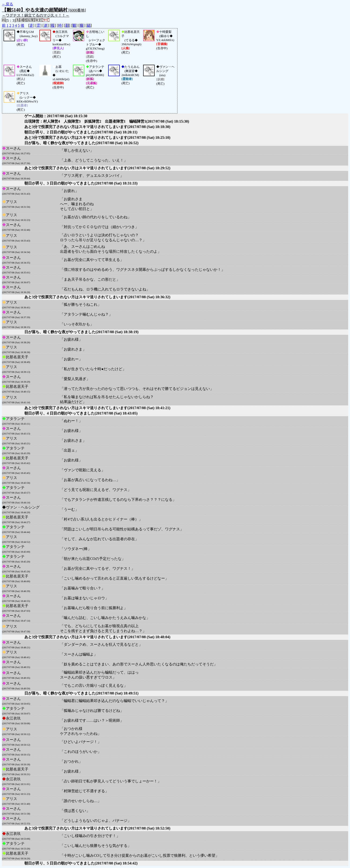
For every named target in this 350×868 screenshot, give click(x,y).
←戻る (7, 4)
